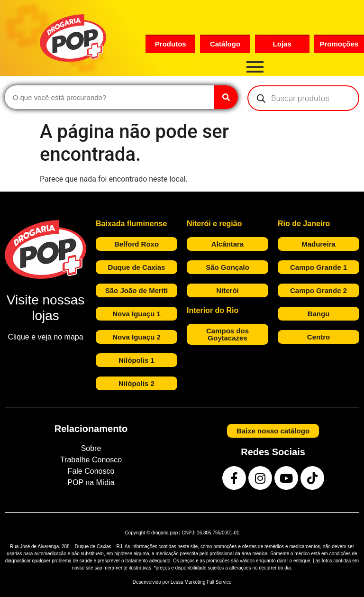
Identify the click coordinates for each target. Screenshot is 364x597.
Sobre (91, 448)
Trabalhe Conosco (91, 460)
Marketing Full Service (208, 582)
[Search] (226, 97)
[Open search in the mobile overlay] (303, 98)
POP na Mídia (91, 482)
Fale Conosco (91, 471)
